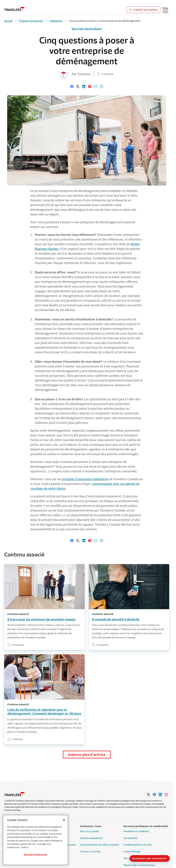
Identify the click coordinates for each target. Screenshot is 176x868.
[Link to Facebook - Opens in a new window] (154, 795)
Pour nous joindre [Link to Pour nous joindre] (90, 831)
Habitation (56, 21)
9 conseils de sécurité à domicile (116, 619)
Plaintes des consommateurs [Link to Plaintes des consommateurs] (139, 865)
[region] (35, 840)
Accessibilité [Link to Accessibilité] (130, 838)
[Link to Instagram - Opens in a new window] (166, 795)
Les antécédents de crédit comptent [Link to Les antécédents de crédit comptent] (100, 845)
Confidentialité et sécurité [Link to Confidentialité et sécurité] (138, 845)
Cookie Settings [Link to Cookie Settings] (132, 852)
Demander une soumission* (150, 858)
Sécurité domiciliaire (87, 29)
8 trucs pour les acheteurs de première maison (41, 619)
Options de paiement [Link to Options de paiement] (91, 838)
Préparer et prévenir (31, 21)
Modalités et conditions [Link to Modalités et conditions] (136, 831)
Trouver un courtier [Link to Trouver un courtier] (143, 10)
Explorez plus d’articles (87, 755)
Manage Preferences (36, 855)
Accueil (8, 21)
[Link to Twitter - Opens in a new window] (148, 795)
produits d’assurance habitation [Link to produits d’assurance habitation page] (85, 479)
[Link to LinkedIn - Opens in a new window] (160, 795)
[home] (14, 9)
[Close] (64, 820)
